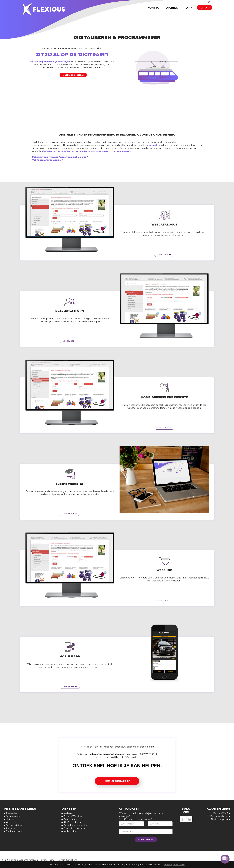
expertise (173, 8)
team (188, 8)
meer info (179, 865)
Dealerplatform (70, 311)
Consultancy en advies (75, 825)
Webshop (164, 570)
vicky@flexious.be (129, 757)
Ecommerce (70, 819)
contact (205, 8)
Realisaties (11, 813)
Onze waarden (14, 816)
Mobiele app (70, 657)
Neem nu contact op (117, 781)
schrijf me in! (146, 840)
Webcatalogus (164, 225)
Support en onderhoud (76, 828)
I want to (154, 8)
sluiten (168, 865)
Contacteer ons (14, 831)
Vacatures (11, 822)
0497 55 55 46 (147, 754)
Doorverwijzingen (15, 825)
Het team (11, 819)
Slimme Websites (73, 816)
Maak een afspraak (73, 75)
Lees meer (164, 255)
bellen (92, 754)
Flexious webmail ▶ (220, 816)
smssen (103, 754)
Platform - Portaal (73, 822)
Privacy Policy (47, 860)
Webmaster (70, 831)
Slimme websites (70, 484)
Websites (69, 813)
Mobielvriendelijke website (164, 397)
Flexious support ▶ (221, 819)
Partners (10, 828)
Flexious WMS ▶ (222, 813)
